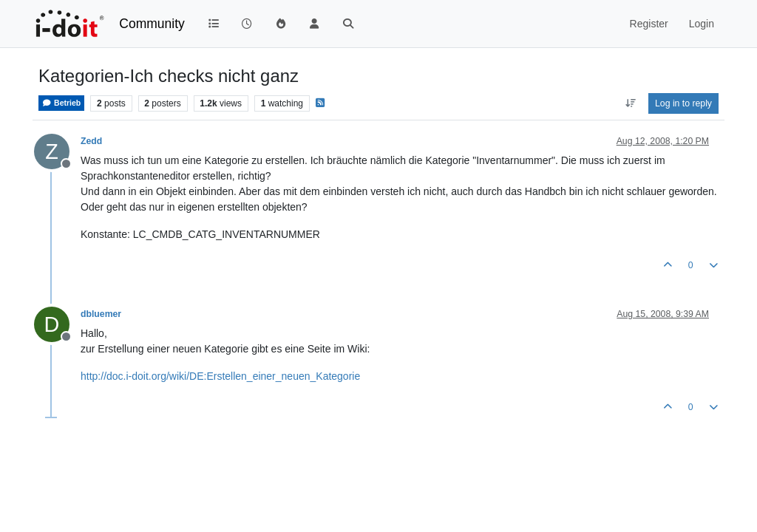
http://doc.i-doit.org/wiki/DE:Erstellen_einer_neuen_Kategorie (220, 376)
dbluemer (101, 314)
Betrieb (61, 103)
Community (152, 24)
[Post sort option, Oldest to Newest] (630, 103)
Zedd (91, 141)
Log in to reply (683, 103)
